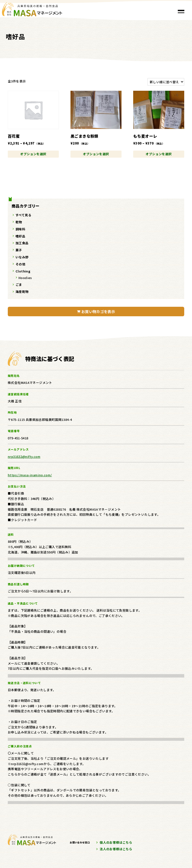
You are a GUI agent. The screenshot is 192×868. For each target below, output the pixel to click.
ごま (19, 285)
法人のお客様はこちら (116, 849)
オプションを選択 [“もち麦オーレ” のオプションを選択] (159, 154)
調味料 (20, 229)
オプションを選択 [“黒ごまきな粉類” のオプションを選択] (96, 154)
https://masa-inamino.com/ (30, 475)
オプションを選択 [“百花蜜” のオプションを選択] (33, 154)
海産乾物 (22, 292)
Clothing (23, 271)
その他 (20, 264)
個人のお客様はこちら (116, 842)
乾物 (19, 222)
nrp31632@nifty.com (24, 457)
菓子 (19, 250)
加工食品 (22, 243)
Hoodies (25, 278)
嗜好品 (20, 236)
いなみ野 (22, 257)
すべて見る (23, 215)
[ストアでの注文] (166, 82)
